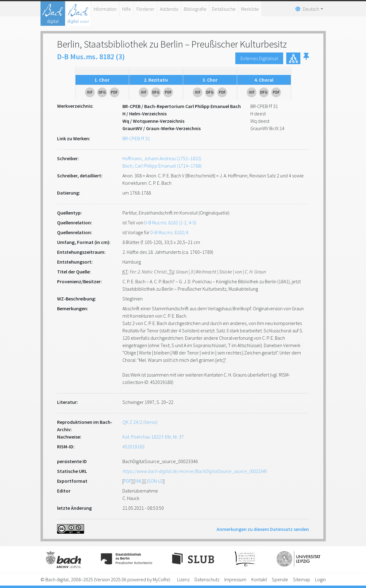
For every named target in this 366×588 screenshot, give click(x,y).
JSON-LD (154, 481)
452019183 (133, 447)
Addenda (169, 9)
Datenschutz (207, 579)
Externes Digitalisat (259, 58)
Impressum (235, 579)
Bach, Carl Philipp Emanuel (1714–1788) (162, 166)
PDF (127, 481)
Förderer (145, 9)
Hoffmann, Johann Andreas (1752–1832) (162, 158)
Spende (280, 579)
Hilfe (127, 9)
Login (320, 579)
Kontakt (259, 579)
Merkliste (250, 9)
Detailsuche (224, 9)
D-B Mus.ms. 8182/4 (169, 232)
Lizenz (183, 579)
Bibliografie (195, 9)
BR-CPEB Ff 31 (136, 138)
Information (105, 9)
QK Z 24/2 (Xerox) (140, 422)
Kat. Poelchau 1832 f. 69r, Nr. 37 (153, 437)
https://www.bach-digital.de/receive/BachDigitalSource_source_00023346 (195, 471)
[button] (306, 58)
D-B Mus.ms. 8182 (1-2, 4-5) (170, 222)
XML (139, 481)
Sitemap (302, 579)
